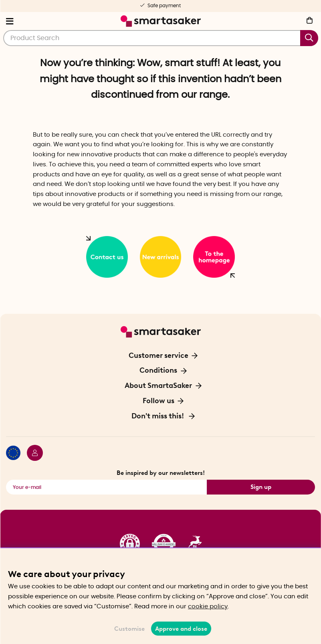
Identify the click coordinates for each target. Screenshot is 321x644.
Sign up (261, 487)
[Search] (161, 38)
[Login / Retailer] (32, 454)
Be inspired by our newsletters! (161, 473)
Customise (129, 629)
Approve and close (181, 629)
